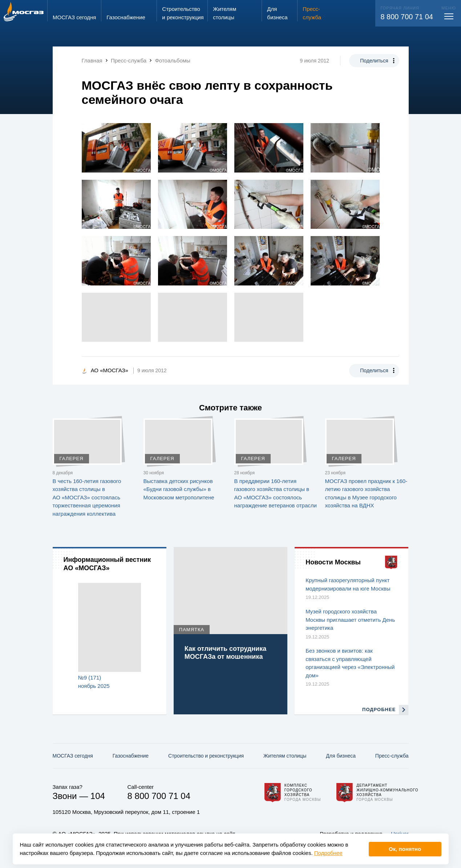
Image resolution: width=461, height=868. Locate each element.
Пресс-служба (392, 756)
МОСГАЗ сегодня (73, 756)
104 (98, 796)
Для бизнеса (341, 756)
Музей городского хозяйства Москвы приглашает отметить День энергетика (350, 620)
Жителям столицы (285, 756)
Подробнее (328, 853)
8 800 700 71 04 (407, 17)
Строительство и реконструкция (206, 756)
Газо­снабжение (131, 756)
